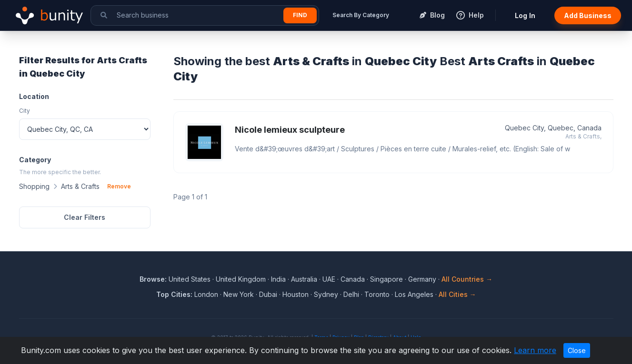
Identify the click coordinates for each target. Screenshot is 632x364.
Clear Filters (85, 217)
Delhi (351, 294)
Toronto (377, 294)
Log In (525, 15)
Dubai (268, 294)
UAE (329, 279)
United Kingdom (241, 279)
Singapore (386, 279)
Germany (422, 279)
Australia (304, 279)
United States (190, 279)
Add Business (588, 15)
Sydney (326, 294)
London (206, 294)
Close (577, 350)
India (278, 279)
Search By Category (361, 15)
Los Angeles (414, 294)
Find (300, 15)
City (25, 111)
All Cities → (457, 294)
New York (239, 294)
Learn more (535, 350)
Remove (119, 186)
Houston (296, 294)
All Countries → (467, 279)
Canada (353, 279)
